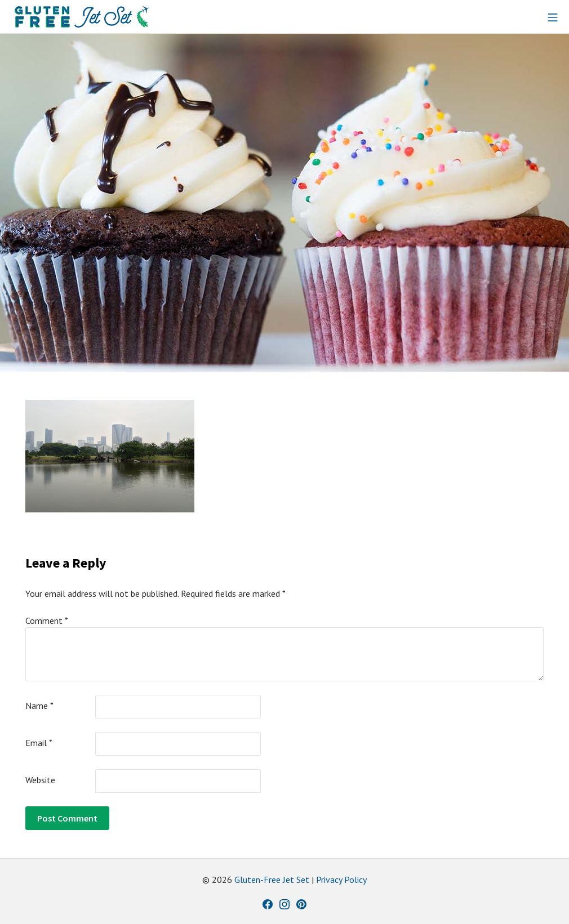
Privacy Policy (341, 880)
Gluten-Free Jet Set (272, 880)
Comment (47, 621)
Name (39, 706)
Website (40, 780)
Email (39, 743)
